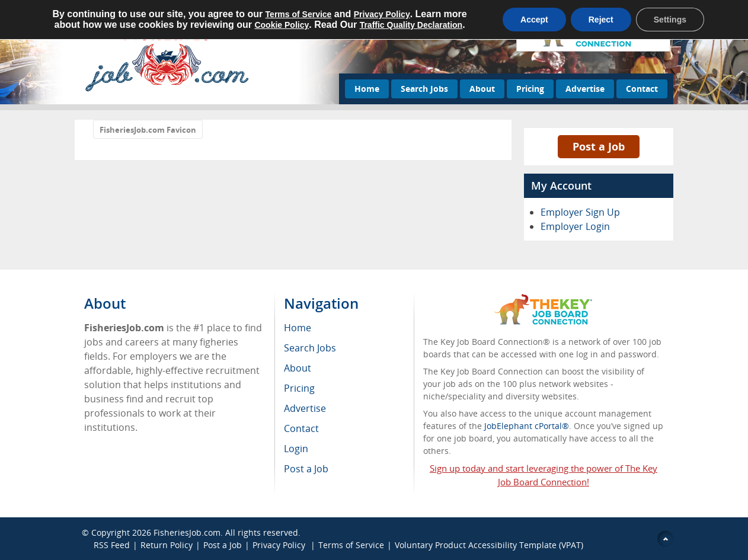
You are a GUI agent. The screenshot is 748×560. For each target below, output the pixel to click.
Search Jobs (424, 89)
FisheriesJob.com (187, 532)
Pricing (530, 89)
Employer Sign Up (580, 212)
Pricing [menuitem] (299, 388)
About (482, 89)
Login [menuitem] (296, 449)
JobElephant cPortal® (527, 426)
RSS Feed (112, 545)
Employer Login (575, 226)
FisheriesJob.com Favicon (148, 130)
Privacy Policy (280, 545)
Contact (642, 89)
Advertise (585, 89)
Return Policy (167, 545)
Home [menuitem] (298, 328)
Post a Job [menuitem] (306, 469)
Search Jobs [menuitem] (310, 348)
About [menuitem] (298, 368)
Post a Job (599, 146)
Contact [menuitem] (301, 428)
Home (367, 89)
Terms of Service (351, 545)
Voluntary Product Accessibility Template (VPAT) (489, 545)
